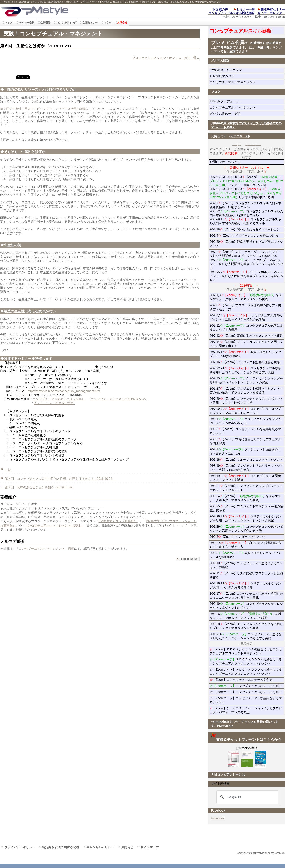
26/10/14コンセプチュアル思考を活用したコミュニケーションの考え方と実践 (246, 636)
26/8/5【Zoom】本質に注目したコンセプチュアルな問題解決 (245, 441)
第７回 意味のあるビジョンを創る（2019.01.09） (40, 487)
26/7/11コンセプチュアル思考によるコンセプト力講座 (246, 328)
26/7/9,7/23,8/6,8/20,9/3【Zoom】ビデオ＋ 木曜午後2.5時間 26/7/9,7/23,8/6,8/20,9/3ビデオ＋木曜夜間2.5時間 (246, 187)
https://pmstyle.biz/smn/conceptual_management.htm (64, 391)
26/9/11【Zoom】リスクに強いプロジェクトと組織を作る (246, 575)
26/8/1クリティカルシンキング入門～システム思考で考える (245, 421)
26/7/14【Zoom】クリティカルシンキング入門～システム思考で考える (246, 344)
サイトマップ (150, 847)
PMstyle (64, 11)
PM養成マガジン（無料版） (118, 521)
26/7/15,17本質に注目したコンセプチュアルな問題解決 (245, 354)
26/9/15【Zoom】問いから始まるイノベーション (245, 229)
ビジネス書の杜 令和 (231, 114)
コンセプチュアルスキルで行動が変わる (118, 399)
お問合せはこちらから (225, 162)
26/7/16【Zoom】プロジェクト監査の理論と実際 (245, 362)
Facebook (218, 818)
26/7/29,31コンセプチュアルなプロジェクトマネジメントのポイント (245, 411)
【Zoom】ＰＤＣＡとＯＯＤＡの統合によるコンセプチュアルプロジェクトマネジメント (246, 651)
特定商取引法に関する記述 (61, 847)
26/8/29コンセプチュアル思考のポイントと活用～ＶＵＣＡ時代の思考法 (246, 529)
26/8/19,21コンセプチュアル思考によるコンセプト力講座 (245, 478)
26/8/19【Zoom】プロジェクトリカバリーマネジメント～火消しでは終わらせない (246, 468)
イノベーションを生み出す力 (54, 403)
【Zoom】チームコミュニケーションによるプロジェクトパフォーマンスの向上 (246, 710)
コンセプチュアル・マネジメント (243, 82)
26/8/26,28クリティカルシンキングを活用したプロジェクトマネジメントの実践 (245, 518)
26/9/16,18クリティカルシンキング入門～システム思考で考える (245, 585)
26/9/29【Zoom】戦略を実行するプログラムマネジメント (246, 244)
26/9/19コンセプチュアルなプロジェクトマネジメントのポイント (246, 606)
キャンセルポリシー (100, 847)
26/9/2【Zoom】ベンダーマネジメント (247, 537)
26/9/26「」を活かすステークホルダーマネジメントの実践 (245, 616)
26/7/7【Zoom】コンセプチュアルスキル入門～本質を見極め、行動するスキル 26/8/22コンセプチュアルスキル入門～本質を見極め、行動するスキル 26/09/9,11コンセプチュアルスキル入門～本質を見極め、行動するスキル (246, 213)
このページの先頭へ (188, 559)
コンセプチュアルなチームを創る (246, 686)
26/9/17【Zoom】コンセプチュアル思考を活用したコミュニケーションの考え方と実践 (246, 596)
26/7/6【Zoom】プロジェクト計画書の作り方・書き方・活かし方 (245, 307)
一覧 (8, 470)
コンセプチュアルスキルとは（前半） (59, 399)
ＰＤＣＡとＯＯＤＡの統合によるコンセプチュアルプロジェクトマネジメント (246, 661)
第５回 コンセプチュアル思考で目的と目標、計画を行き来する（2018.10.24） (60, 479)
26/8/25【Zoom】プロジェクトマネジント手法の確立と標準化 (246, 508)
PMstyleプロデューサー (240, 101)
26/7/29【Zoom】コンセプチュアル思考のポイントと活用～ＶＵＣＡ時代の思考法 (246, 401)
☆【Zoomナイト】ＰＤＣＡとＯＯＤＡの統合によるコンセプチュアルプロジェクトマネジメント (246, 672)
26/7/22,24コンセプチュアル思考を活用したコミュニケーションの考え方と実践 (245, 370)
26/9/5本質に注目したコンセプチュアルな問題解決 (245, 555)
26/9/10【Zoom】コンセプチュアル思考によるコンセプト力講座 (246, 565)
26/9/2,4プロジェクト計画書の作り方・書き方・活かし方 (246, 545)
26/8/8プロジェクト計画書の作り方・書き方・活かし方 (245, 451)
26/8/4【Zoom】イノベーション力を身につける (244, 236)
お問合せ (127, 847)
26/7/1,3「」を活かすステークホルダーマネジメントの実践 (246, 297)
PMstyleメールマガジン (240, 70)
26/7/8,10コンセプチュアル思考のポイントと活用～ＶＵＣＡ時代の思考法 (246, 317)
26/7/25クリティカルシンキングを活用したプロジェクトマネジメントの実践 (246, 380)
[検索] (247, 797)
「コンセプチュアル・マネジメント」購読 (45, 549)
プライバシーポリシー (20, 847)
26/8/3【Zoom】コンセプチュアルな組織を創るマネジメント (245, 431)
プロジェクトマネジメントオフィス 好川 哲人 (166, 58)
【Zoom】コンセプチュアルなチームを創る (241, 680)
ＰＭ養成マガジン (243, 76)
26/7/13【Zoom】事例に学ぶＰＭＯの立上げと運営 (246, 336)
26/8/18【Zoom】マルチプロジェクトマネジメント (246, 460)
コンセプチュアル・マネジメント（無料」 (54, 525)
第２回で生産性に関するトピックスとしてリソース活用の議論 (43, 109)
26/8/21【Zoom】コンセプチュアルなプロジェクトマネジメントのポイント (246, 488)
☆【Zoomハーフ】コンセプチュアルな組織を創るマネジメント (246, 700)
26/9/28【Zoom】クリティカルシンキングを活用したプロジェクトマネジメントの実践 (246, 626)
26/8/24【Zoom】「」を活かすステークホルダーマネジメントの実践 (245, 498)
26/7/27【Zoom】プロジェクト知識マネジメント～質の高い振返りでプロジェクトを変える (246, 391)
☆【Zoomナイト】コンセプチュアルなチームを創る (246, 692)
